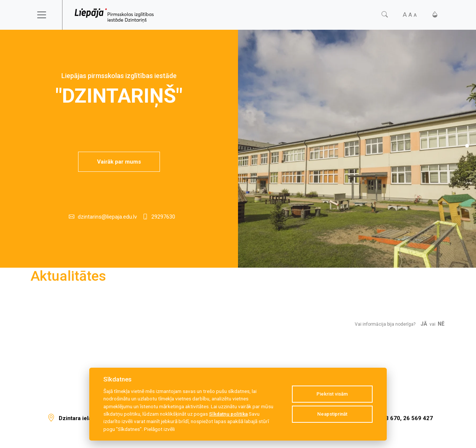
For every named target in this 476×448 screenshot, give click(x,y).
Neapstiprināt (332, 414)
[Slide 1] (467, 146)
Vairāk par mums (119, 162)
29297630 (163, 217)
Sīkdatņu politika (228, 414)
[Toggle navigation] (46, 15)
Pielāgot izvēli (159, 429)
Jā (424, 324)
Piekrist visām (332, 394)
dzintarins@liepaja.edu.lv (107, 217)
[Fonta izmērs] (410, 15)
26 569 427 (418, 418)
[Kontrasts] (435, 15)
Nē (441, 324)
